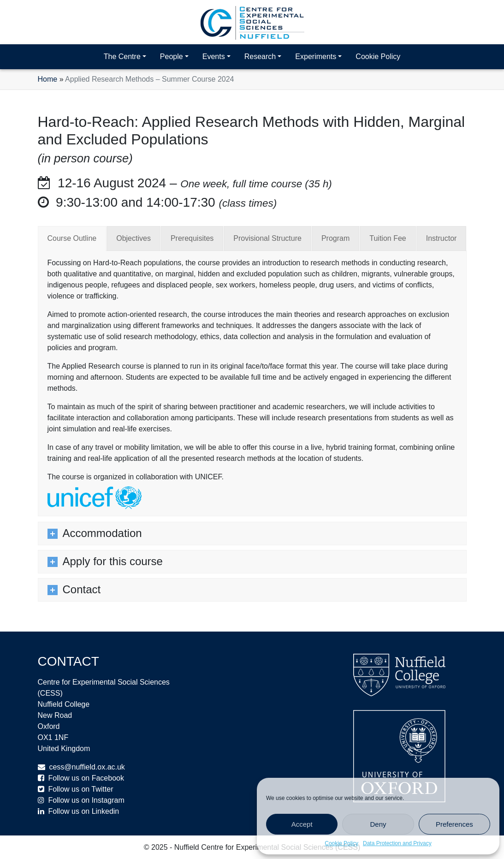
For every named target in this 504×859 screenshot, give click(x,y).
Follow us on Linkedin (83, 811)
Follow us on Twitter (80, 789)
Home (48, 79)
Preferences (454, 824)
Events (214, 57)
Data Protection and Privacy (397, 843)
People (172, 57)
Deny (378, 824)
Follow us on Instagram (86, 800)
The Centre (122, 57)
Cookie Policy (341, 843)
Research (260, 57)
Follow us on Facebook (86, 778)
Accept (302, 824)
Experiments (316, 57)
